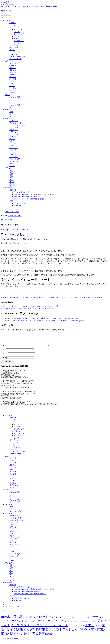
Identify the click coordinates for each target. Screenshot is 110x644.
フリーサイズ (15, 107)
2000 (11, 174)
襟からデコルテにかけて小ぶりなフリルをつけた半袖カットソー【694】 (30, 306)
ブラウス (17, 36)
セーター (17, 43)
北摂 (80, 298)
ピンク (12, 81)
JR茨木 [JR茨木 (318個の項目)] (5, 619)
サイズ (8, 95)
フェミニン (14, 157)
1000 (11, 172)
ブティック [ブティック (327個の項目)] (62, 623)
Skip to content (6, 15)
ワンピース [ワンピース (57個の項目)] (77, 628)
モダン (12, 164)
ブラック (13, 63)
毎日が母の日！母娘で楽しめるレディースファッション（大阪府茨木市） (29, 6)
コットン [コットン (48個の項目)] (79, 620)
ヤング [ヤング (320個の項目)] (25, 628)
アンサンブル (19, 41)
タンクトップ (19, 34)
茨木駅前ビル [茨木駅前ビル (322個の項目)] (13, 636)
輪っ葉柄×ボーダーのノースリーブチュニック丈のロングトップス (27, 308)
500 (11, 170)
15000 (12, 184)
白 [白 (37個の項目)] (53, 633)
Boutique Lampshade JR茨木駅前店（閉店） (30, 199)
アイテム (9, 21)
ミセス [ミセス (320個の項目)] (15, 628)
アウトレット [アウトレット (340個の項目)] (39, 619)
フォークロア (15, 159)
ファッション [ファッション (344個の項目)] (44, 623)
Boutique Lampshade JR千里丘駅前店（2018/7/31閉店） (34, 194)
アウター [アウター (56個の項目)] (26, 620)
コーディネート (15, 59)
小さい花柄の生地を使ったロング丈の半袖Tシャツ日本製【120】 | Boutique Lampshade (45, 318)
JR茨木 (7, 298)
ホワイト (13, 66)
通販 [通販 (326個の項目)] (42, 636)
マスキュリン (15, 161)
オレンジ (13, 70)
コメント (4, 348)
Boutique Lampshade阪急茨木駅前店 (27, 197)
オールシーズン (15, 116)
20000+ (12, 186)
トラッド (13, 152)
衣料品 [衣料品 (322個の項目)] (27, 636)
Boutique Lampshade (10, 230)
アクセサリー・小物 (17, 57)
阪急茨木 (99, 298)
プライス (9, 168)
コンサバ (13, 141)
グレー (12, 75)
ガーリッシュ (15, 134)
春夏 (11, 112)
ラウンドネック (62, 298)
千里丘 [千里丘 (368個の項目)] (90, 628)
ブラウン (13, 83)
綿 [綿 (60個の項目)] (55, 633)
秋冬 (11, 114)
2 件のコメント (7, 220)
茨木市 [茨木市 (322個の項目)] (95, 632)
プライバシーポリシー (22, 203)
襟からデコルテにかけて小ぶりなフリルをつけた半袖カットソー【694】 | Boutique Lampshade (48, 321)
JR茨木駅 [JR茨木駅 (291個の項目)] (16, 619)
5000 (11, 180)
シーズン (9, 110)
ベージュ (13, 88)
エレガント (14, 130)
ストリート (14, 148)
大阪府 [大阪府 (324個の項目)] (9, 632)
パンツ (16, 54)
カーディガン (19, 39)
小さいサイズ (15, 97)
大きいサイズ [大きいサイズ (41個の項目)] (98, 628)
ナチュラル (14, 155)
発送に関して (19, 206)
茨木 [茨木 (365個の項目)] (59, 632)
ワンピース (14, 45)
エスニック (14, 128)
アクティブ (14, 121)
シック (12, 146)
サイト (3, 360)
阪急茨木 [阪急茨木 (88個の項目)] (49, 637)
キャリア (13, 137)
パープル (13, 79)
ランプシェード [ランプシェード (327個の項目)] (41, 628)
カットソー (18, 30)
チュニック (14, 48)
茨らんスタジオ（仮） (22, 192)
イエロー (13, 68)
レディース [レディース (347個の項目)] (60, 628)
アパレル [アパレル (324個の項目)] (55, 619)
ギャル (12, 139)
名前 (3, 352)
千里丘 (85, 298)
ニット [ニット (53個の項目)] (32, 624)
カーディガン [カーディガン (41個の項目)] (72, 620)
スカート (17, 52)
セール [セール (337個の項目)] (97, 619)
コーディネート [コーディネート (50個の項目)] (87, 620)
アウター (13, 23)
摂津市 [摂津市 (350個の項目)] (40, 632)
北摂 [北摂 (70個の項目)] (83, 628)
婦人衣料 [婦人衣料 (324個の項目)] (29, 632)
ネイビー (13, 77)
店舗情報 (9, 188)
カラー (8, 61)
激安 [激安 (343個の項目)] (49, 632)
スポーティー (15, 150)
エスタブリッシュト (17, 125)
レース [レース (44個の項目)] (71, 628)
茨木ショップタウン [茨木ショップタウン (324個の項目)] (76, 632)
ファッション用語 (12, 212)
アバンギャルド (15, 123)
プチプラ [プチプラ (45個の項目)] (94, 624)
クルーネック (15, 298)
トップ (12, 27)
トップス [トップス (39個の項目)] (27, 624)
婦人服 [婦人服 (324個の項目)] (18, 632)
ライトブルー (15, 90)
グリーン (13, 72)
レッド (12, 92)
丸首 (70, 298)
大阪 (89, 298)
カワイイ (13, 132)
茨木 (93, 298)
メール (4, 356)
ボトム (12, 50)
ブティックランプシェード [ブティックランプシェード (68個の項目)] (81, 624)
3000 (11, 176)
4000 (11, 178)
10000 (12, 182)
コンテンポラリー (16, 143)
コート (16, 25)
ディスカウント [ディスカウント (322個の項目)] (13, 623)
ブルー (12, 86)
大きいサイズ (15, 105)
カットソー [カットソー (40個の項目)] (65, 620)
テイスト (9, 119)
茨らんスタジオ (7, 2)
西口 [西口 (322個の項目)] (35, 636)
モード (12, 166)
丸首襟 (75, 298)
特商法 (12, 201)
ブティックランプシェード (45, 298)
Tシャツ (17, 32)
